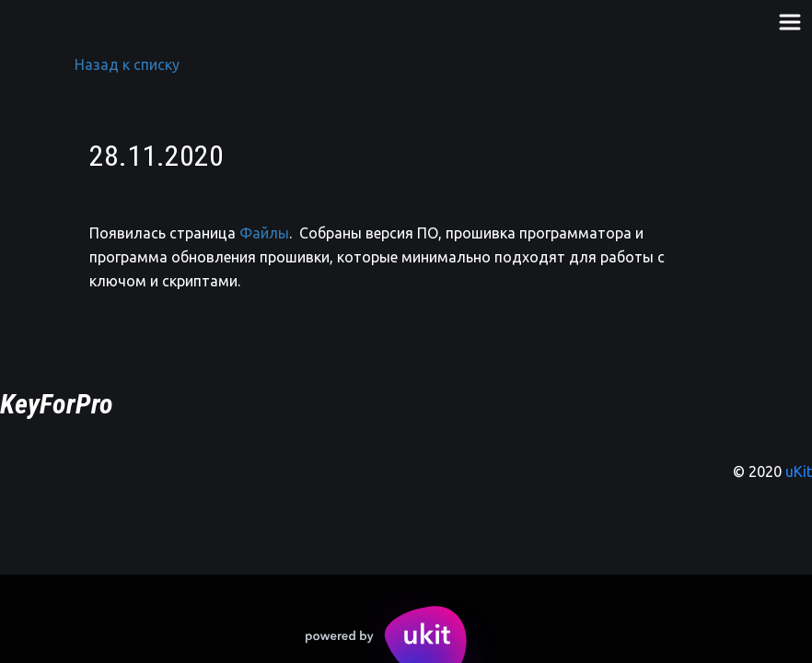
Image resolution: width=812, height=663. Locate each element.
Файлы (264, 233)
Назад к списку (127, 64)
